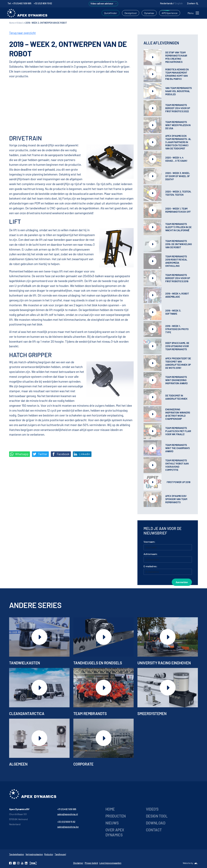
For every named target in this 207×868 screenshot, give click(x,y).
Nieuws (112, 823)
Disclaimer (78, 863)
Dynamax (149, 13)
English (179, 3)
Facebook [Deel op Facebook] (61, 454)
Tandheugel (60, 854)
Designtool (131, 13)
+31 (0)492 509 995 (67, 809)
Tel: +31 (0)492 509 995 (19, 3)
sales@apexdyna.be (68, 827)
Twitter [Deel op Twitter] (40, 454)
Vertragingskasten (34, 854)
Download (156, 823)
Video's (20, 23)
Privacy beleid (91, 863)
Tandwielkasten (17, 854)
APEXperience (170, 13)
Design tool (157, 816)
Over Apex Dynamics (115, 832)
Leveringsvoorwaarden (110, 863)
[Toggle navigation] (194, 13)
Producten (116, 816)
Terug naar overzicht (22, 33)
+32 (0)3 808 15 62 (43, 3)
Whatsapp (19, 454)
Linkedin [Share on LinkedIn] (82, 454)
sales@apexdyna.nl (68, 814)
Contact (154, 830)
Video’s (152, 809)
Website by (188, 863)
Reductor (49, 854)
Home (12, 23)
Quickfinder (111, 13)
